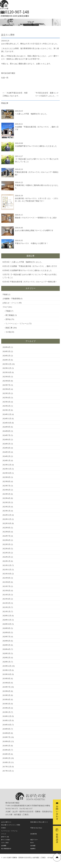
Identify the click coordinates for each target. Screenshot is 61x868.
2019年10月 (7, 674)
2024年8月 (6, 431)
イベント (4, 834)
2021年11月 (7, 570)
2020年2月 (6, 658)
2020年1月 (6, 662)
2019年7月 (6, 687)
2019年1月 (6, 712)
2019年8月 (6, 683)
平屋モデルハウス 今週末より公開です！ (31, 243)
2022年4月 (6, 549)
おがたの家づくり (6, 822)
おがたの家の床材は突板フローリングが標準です (34, 230)
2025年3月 (6, 402)
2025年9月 (6, 377)
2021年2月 (6, 607)
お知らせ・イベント (10, 303)
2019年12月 (7, 666)
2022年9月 (6, 528)
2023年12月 (7, 465)
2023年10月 (7, 473)
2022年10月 (7, 523)
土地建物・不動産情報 (11, 299)
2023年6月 (6, 490)
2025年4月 (6, 398)
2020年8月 (6, 633)
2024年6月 (6, 440)
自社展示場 (33, 834)
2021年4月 (6, 599)
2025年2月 (6, 406)
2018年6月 (6, 741)
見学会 (8, 319)
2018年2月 (6, 758)
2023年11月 (7, 469)
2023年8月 (6, 482)
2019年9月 (6, 679)
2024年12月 (7, 414)
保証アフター (34, 840)
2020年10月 (7, 624)
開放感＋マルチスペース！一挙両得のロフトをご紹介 (36, 218)
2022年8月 (6, 532)
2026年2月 (6, 356)
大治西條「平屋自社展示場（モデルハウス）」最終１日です (33, 266)
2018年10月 (7, 725)
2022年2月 (6, 557)
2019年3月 (6, 704)
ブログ (5, 307)
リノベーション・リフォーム (17, 324)
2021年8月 (6, 582)
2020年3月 (6, 654)
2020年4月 (6, 649)
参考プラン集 (5, 837)
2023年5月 (6, 494)
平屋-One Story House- (36, 828)
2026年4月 (6, 347)
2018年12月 (7, 716)
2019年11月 (7, 670)
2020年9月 (6, 628)
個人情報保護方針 (6, 849)
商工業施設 (10, 315)
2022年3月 (6, 553)
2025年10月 (7, 372)
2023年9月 (6, 477)
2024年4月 (6, 448)
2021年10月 (7, 574)
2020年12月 (7, 616)
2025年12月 (7, 364)
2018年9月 (6, 729)
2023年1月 (6, 511)
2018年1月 (6, 762)
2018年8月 (6, 733)
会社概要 (4, 846)
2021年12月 (7, 565)
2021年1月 (6, 612)
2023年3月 (6, 502)
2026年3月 (6, 351)
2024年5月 (6, 444)
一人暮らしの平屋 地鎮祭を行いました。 (31, 114)
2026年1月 (6, 360)
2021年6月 (6, 591)
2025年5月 (6, 393)
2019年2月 (6, 708)
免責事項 (33, 849)
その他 (8, 332)
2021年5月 (6, 595)
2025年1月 (6, 410)
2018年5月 (6, 746)
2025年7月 (6, 385)
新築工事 (9, 328)
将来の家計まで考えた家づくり (39, 822)
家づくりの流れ (6, 840)
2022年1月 (6, 561)
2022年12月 (7, 515)
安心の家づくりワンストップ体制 (11, 825)
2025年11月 (7, 368)
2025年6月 (6, 389)
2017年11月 (7, 771)
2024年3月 (6, 452)
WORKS (3, 828)
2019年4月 (6, 700)
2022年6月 (6, 540)
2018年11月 (7, 721)
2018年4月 (6, 750)
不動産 (5, 295)
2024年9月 (6, 427)
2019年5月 (6, 695)
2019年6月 (6, 691)
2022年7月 (6, 536)
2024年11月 (7, 419)
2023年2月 (6, 507)
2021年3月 (6, 603)
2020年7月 (6, 637)
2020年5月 (6, 645)
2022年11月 (7, 519)
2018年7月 (6, 737)
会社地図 (33, 846)
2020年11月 (7, 620)
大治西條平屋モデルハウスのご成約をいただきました (36, 146)
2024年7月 (6, 435)
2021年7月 (6, 586)
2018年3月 (6, 754)
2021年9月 (6, 578)
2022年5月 (6, 544)
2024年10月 (7, 423)
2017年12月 (7, 767)
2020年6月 (6, 641)
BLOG (32, 843)
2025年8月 (6, 381)
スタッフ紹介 (5, 843)
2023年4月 (6, 498)
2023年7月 (6, 486)
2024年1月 (6, 461)
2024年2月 (6, 456)
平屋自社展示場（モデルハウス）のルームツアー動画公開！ (33, 282)
